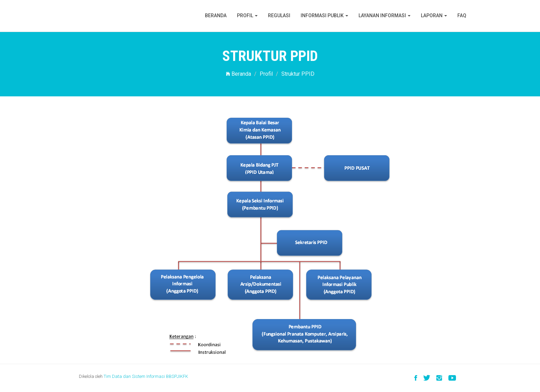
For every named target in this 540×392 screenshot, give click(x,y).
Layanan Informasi (385, 15)
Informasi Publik (324, 15)
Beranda (216, 15)
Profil (247, 15)
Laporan (434, 15)
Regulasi (279, 15)
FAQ (462, 15)
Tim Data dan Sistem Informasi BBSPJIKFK (146, 376)
